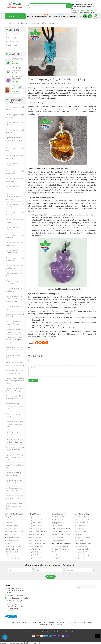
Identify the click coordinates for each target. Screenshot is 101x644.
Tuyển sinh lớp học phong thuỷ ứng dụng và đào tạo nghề (14, 140)
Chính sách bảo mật (46, 625)
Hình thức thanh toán (37, 623)
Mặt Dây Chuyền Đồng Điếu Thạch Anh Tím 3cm (18, 78)
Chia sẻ (31, 343)
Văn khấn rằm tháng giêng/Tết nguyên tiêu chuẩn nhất (15, 406)
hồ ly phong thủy (63, 106)
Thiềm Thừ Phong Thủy (13, 42)
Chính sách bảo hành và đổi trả (80, 623)
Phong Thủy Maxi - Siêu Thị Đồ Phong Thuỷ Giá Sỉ (58, 632)
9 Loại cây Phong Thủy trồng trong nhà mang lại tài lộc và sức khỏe (15, 381)
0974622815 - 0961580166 (15, 595)
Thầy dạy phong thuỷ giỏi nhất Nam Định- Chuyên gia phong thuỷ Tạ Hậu (15, 299)
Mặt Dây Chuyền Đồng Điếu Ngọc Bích (17, 59)
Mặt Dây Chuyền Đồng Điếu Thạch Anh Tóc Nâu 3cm (18, 87)
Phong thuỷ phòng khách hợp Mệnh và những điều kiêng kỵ (14, 340)
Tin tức (69, 83)
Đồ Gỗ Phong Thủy (12, 46)
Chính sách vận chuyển (57, 623)
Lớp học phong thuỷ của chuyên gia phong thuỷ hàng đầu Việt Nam (15, 196)
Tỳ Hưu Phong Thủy (12, 38)
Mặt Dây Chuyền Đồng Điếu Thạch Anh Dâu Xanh (18, 69)
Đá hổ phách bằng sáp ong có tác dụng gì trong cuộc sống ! (14, 424)
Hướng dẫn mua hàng (18, 623)
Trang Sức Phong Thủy (13, 34)
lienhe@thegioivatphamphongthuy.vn (19, 598)
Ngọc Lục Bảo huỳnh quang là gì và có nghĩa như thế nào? (14, 457)
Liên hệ (59, 625)
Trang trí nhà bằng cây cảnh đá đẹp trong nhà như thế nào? (15, 506)
